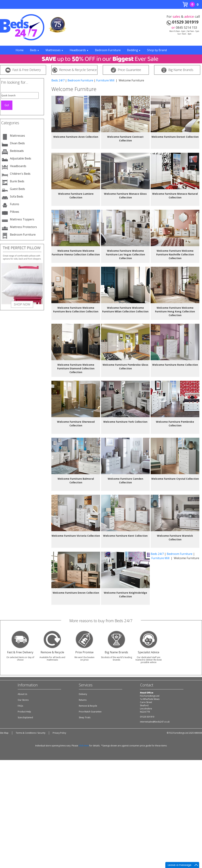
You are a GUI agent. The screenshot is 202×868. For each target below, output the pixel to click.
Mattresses (54, 50)
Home (20, 50)
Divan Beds (17, 143)
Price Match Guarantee (90, 712)
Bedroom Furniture (108, 50)
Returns (83, 700)
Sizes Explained (25, 717)
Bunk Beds (17, 181)
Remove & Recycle (88, 706)
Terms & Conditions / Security (31, 733)
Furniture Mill (106, 80)
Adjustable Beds (21, 158)
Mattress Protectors (23, 227)
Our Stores (23, 700)
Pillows (15, 212)
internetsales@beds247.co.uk (155, 722)
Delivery (83, 694)
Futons (15, 204)
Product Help (24, 712)
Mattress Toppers (22, 219)
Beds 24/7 (58, 80)
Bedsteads (17, 151)
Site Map (4, 733)
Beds (35, 50)
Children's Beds (20, 174)
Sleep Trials (85, 717)
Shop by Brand (157, 50)
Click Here (84, 746)
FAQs (20, 706)
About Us (22, 694)
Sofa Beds (17, 196)
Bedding (134, 50)
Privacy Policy (59, 733)
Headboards (79, 50)
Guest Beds (17, 189)
